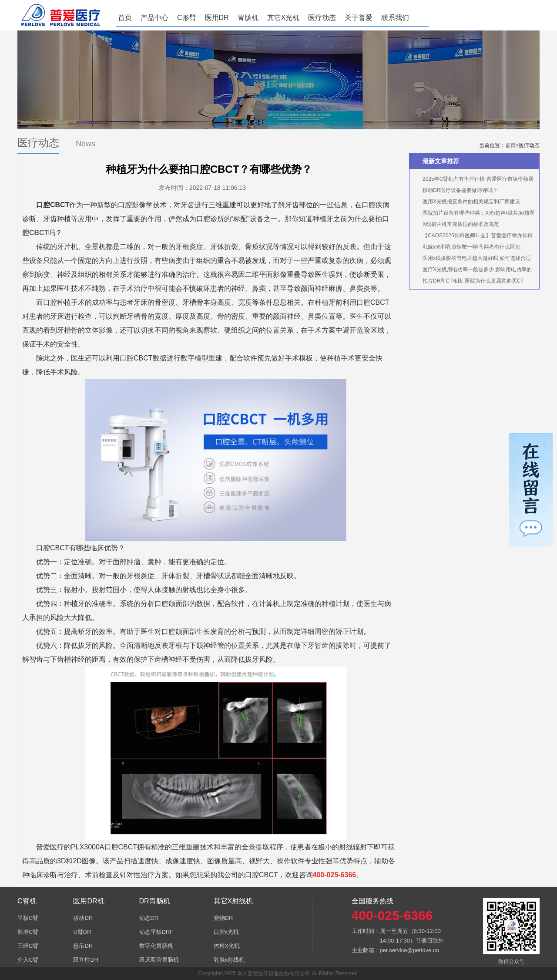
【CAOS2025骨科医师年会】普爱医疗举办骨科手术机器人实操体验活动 (473, 237)
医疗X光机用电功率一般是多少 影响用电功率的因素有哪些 (473, 271)
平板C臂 (28, 918)
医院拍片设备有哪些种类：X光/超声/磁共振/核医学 (474, 214)
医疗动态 (322, 18)
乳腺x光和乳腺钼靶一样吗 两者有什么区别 (471, 247)
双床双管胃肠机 (159, 960)
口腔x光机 (226, 932)
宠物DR (223, 918)
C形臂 (187, 18)
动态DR (149, 918)
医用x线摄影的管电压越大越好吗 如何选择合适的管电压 (472, 259)
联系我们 (395, 18)
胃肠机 (248, 18)
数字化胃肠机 (156, 946)
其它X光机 (284, 18)
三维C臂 (28, 946)
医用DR (217, 18)
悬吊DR (83, 946)
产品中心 (154, 18)
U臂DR (82, 932)
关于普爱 (359, 18)
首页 (125, 18)
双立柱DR (86, 960)
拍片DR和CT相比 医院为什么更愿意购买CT (473, 281)
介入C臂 (28, 960)
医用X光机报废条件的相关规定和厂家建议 (471, 202)
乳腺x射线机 (229, 960)
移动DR (83, 918)
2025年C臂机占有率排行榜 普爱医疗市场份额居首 (474, 180)
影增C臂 (28, 932)
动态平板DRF (156, 932)
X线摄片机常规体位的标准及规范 (461, 224)
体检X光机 (227, 946)
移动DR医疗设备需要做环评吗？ (460, 190)
